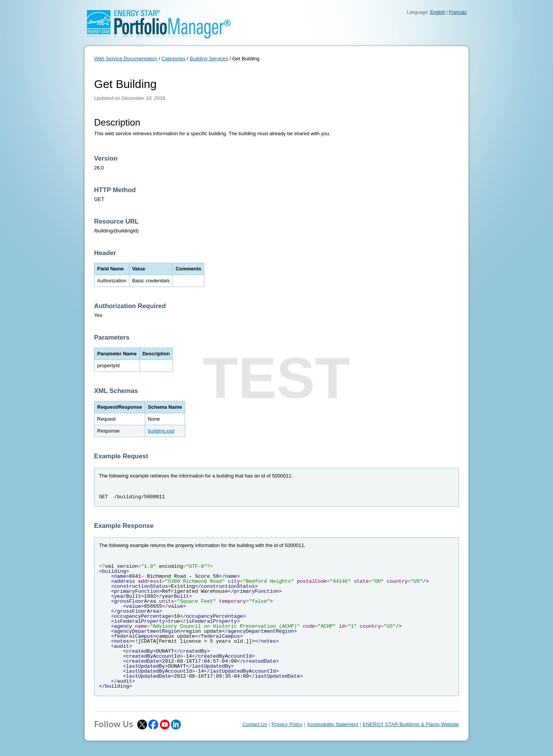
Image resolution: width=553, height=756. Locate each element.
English (438, 12)
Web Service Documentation (126, 59)
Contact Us (255, 724)
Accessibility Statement (333, 724)
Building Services (209, 59)
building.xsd (161, 431)
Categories (173, 59)
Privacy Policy (287, 724)
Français (458, 12)
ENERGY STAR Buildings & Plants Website (411, 724)
